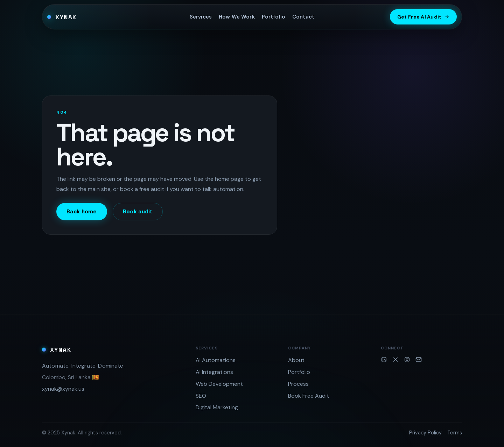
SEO (201, 396)
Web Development (219, 384)
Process (298, 384)
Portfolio (274, 17)
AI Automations (216, 360)
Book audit (138, 212)
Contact (303, 17)
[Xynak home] (62, 17)
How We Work (237, 17)
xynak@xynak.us (63, 389)
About (296, 360)
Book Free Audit (309, 396)
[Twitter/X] (395, 360)
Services (201, 17)
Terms (455, 433)
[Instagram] (407, 360)
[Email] (419, 360)
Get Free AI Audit (423, 17)
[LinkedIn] (384, 360)
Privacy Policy (425, 433)
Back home (82, 212)
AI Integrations (214, 372)
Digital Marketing (217, 407)
